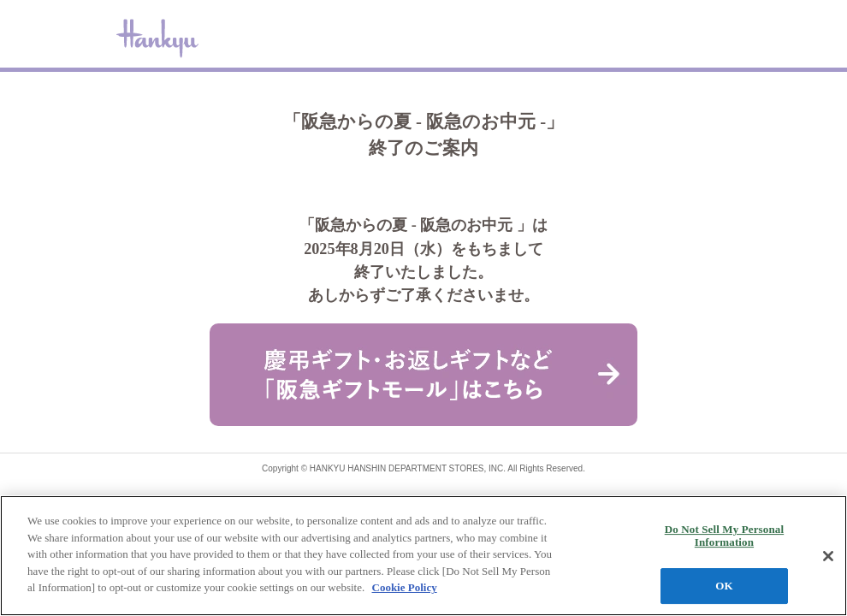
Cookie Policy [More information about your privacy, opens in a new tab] (405, 587)
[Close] (828, 556)
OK (724, 586)
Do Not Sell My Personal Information (724, 536)
